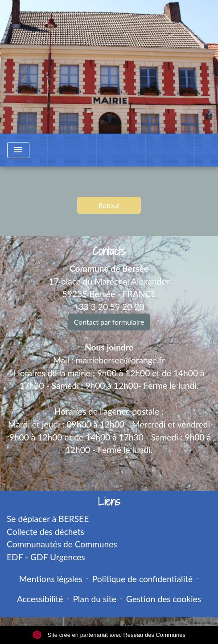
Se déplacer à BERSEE (48, 519)
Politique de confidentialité (142, 579)
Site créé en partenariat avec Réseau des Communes (109, 635)
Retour (109, 205)
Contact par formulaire (109, 322)
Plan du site (94, 599)
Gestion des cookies (164, 599)
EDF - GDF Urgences (46, 557)
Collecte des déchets (45, 532)
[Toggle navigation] (18, 150)
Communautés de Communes (62, 544)
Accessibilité (40, 599)
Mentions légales (51, 579)
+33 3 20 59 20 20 (109, 307)
